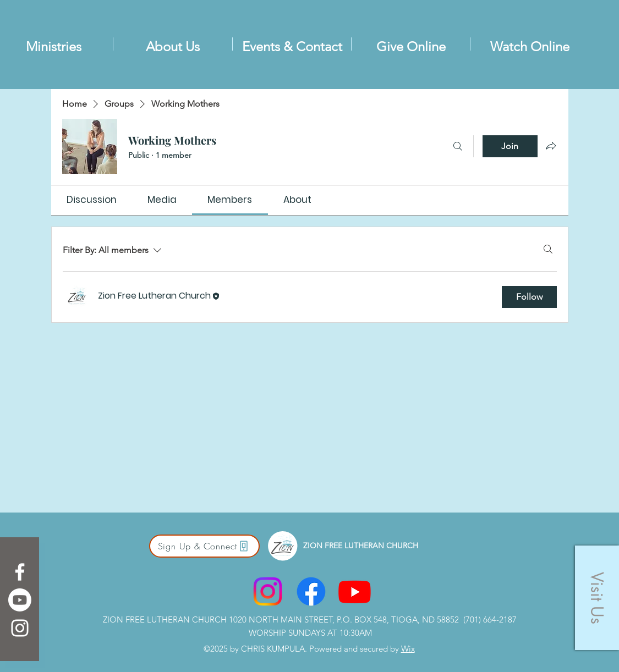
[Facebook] (20, 572)
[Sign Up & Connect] (204, 546)
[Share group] (551, 146)
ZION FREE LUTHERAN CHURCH (361, 546)
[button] (597, 598)
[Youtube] (20, 600)
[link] (92, 200)
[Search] (458, 146)
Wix (408, 649)
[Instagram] (20, 628)
